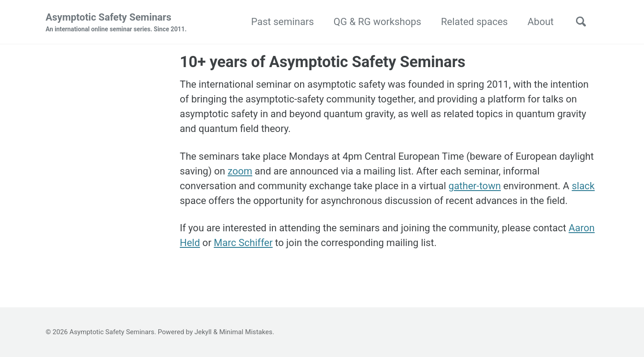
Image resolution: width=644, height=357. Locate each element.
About (540, 22)
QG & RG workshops (377, 22)
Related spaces (474, 22)
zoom (240, 171)
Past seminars (282, 22)
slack (583, 186)
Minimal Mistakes (246, 332)
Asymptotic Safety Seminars (116, 23)
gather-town (475, 186)
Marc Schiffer (243, 243)
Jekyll (203, 332)
